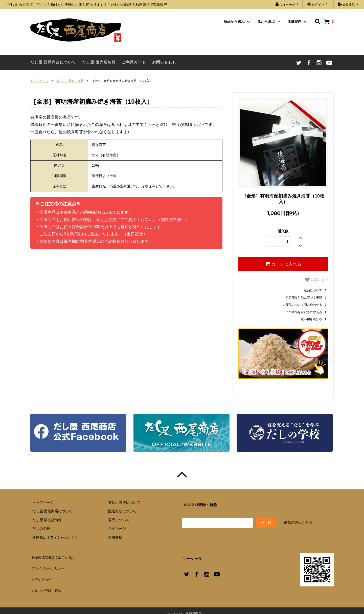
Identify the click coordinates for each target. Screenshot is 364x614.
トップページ (39, 81)
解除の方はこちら (298, 522)
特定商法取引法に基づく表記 (55, 558)
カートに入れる (283, 264)
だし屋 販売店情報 (99, 62)
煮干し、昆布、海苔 (70, 81)
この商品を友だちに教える (307, 312)
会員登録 (349, 4)
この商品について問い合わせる (304, 304)
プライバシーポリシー (49, 567)
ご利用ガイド (134, 62)
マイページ (288, 4)
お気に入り (316, 280)
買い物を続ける (315, 319)
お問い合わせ (164, 62)
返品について (316, 290)
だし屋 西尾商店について (53, 62)
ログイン (318, 4)
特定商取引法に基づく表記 (307, 297)
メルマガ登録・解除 (47, 586)
